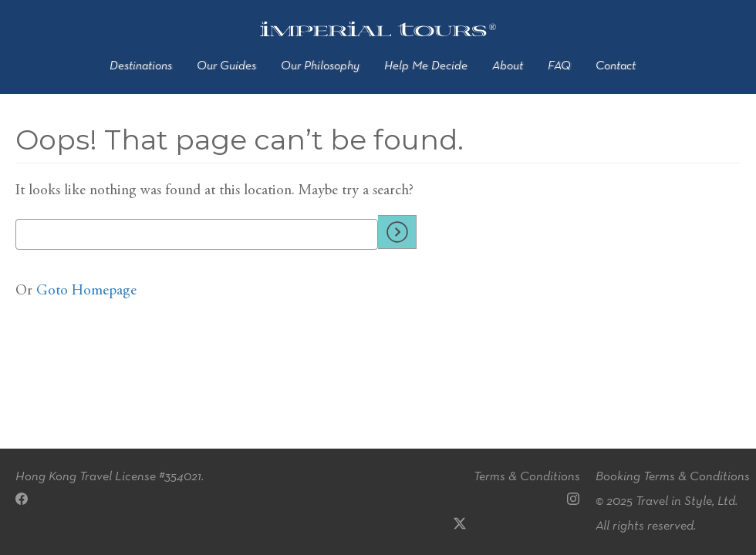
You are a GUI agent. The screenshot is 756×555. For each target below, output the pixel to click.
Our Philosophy (320, 66)
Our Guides (226, 66)
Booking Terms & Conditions (673, 477)
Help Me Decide (426, 66)
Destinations (141, 66)
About (508, 66)
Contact (616, 66)
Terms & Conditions (527, 477)
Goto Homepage (86, 291)
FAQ (559, 66)
